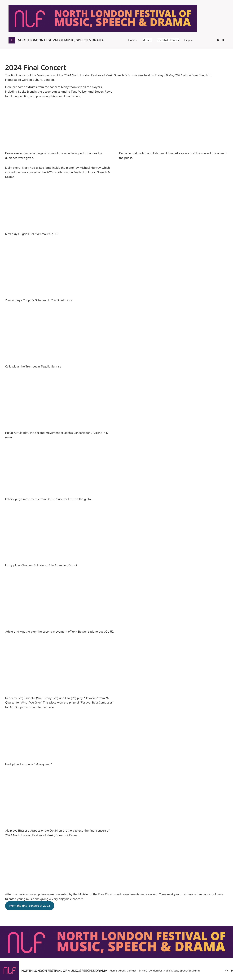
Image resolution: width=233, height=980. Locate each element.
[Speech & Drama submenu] (179, 40)
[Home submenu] (137, 40)
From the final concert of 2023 (30, 906)
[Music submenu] (151, 40)
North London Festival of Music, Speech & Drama (61, 40)
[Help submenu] (191, 40)
